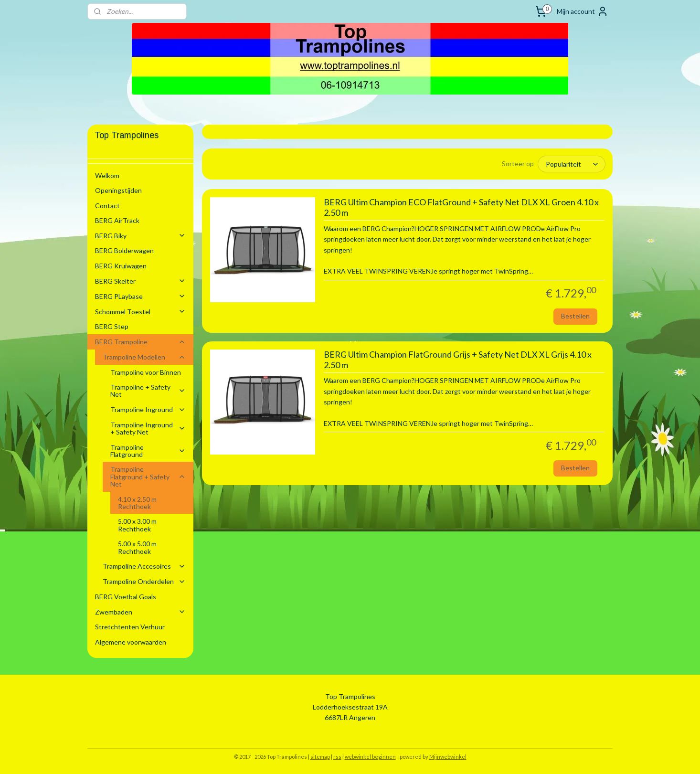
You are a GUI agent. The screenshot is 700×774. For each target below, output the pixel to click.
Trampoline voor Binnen (146, 372)
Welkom (107, 175)
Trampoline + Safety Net (148, 391)
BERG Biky (140, 236)
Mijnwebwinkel (448, 757)
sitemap (320, 757)
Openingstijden (118, 190)
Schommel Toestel (140, 312)
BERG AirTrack (117, 220)
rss (337, 757)
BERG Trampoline (140, 342)
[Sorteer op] (572, 164)
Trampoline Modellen (144, 357)
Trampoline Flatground (148, 451)
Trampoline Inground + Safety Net (148, 428)
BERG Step (112, 326)
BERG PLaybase (140, 296)
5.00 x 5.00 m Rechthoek (137, 547)
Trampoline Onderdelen (144, 581)
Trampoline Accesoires (144, 566)
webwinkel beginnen (370, 757)
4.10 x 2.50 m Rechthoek (137, 503)
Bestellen (575, 315)
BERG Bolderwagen (124, 250)
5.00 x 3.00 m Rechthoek (137, 525)
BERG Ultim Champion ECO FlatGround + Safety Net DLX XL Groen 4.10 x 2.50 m (461, 207)
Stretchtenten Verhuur (130, 627)
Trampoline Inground (148, 409)
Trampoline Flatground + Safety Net (148, 477)
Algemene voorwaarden (131, 642)
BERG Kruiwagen (121, 266)
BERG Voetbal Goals (126, 597)
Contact (107, 206)
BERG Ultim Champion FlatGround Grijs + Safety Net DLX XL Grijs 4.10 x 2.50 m (457, 359)
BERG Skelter (140, 281)
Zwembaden (140, 612)
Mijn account (583, 11)
